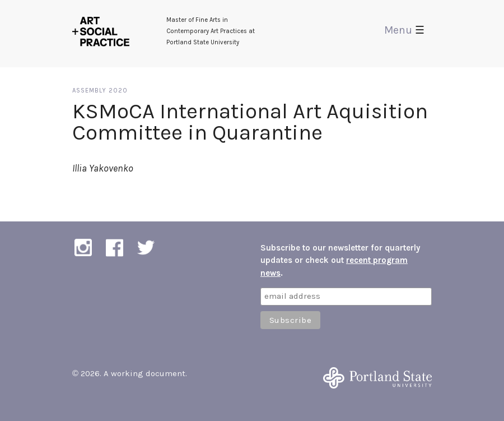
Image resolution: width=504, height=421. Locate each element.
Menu (404, 30)
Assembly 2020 (100, 91)
